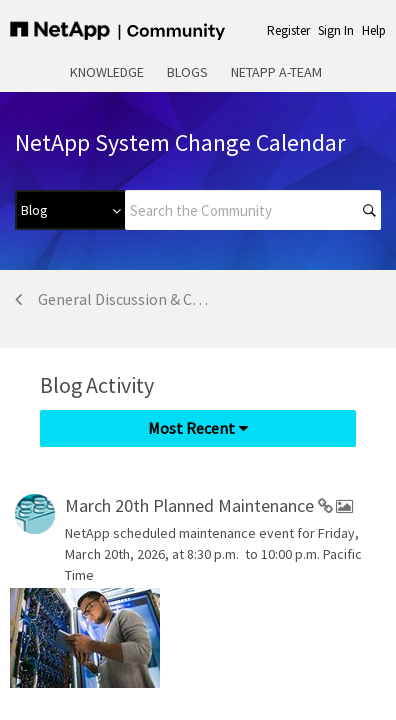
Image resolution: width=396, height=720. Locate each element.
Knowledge (107, 72)
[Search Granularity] (70, 210)
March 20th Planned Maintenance (191, 505)
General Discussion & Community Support (126, 299)
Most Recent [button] (191, 428)
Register (288, 30)
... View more (343, 576)
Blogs (187, 72)
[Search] (253, 210)
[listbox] (90, 638)
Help (374, 30)
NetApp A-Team (276, 72)
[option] (50, 638)
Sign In (336, 30)
